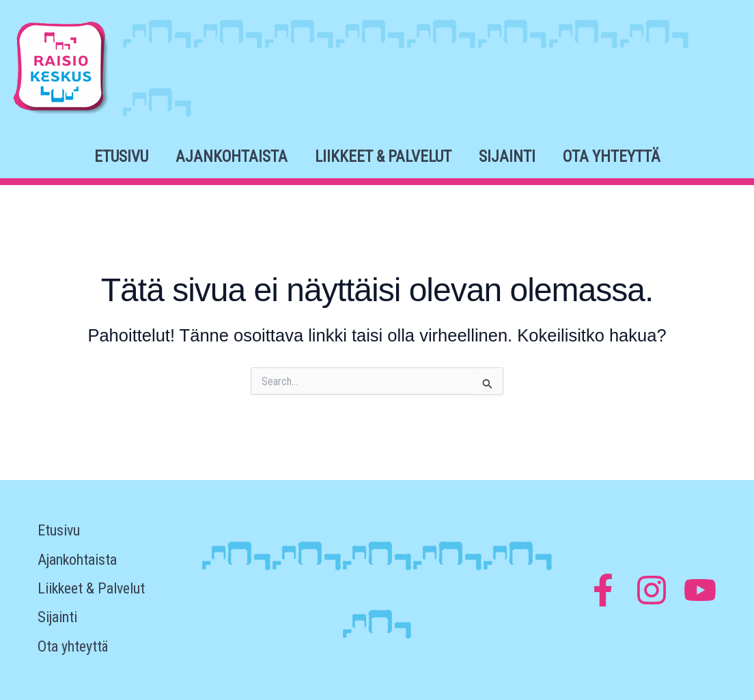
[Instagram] (652, 590)
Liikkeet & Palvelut (383, 157)
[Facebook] (603, 590)
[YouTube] (700, 590)
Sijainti (507, 157)
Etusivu (121, 157)
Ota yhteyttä (612, 157)
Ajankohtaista (232, 157)
